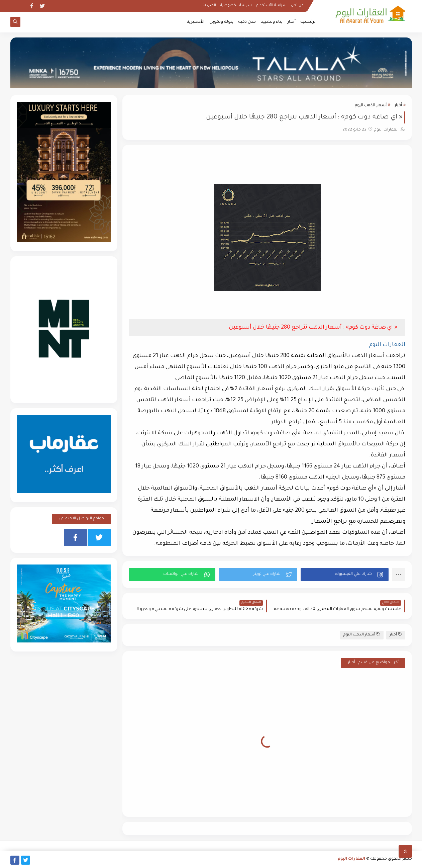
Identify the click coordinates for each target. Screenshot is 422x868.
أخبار (292, 22)
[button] (345, 575)
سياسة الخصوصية (236, 5)
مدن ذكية (247, 22)
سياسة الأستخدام (271, 5)
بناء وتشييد (272, 22)
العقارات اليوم (351, 859)
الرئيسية (309, 22)
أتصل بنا (209, 5)
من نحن (297, 5)
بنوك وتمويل (221, 22)
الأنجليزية (196, 22)
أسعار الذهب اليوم (371, 106)
